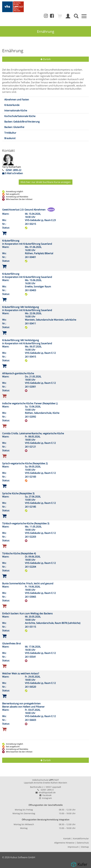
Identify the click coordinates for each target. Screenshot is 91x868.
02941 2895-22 (13, 170)
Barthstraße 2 (37, 787)
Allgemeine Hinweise (64, 843)
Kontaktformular (81, 838)
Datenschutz (83, 843)
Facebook (45, 795)
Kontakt (67, 838)
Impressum (73, 847)
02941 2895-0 (47, 789)
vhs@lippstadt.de (46, 792)
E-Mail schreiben (13, 173)
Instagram (45, 798)
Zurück (45, 59)
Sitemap (85, 847)
